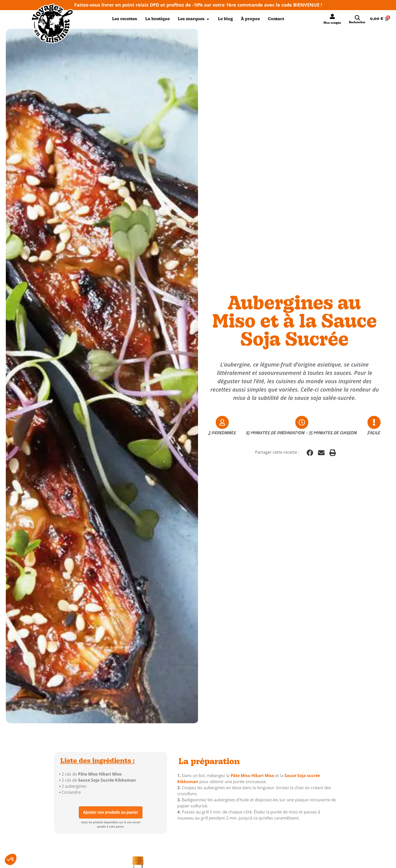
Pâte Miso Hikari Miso (100, 774)
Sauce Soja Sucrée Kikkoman (107, 780)
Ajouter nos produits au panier (111, 812)
